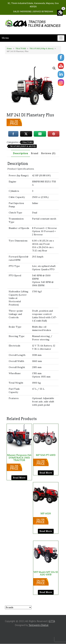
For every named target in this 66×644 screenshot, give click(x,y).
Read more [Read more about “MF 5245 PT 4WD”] (46, 473)
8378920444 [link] (47, 11)
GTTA (52, 621)
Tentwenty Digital (38, 625)
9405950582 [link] (26, 11)
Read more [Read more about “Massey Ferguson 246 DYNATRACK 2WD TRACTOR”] (19, 478)
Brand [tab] (35, 153)
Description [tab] (20, 153)
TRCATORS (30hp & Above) (41, 49)
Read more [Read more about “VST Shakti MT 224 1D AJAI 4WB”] (46, 592)
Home (9, 49)
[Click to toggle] (61, 38)
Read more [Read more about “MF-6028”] (46, 531)
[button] (54, 68)
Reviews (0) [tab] (48, 153)
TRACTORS (21, 49)
